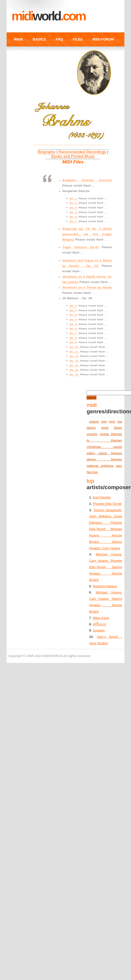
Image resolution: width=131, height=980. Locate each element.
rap (120, 422)
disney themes (104, 459)
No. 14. (74, 365)
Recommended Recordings (82, 152)
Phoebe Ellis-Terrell (107, 504)
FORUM (20, 51)
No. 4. (74, 319)
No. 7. (74, 221)
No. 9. (74, 342)
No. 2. (74, 203)
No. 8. (74, 338)
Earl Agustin (102, 497)
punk (105, 428)
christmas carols (104, 447)
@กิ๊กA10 (99, 624)
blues (118, 428)
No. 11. (74, 352)
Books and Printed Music (73, 156)
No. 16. (74, 374)
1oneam (99, 630)
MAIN (18, 39)
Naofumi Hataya (105, 586)
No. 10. (74, 347)
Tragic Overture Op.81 (81, 247)
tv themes (104, 440)
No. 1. (74, 198)
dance (91, 428)
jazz (119, 466)
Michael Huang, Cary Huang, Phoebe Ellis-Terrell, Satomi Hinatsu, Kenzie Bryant (105, 567)
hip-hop (92, 472)
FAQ (59, 39)
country (92, 434)
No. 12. (74, 356)
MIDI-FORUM (103, 39)
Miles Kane (101, 618)
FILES (78, 39)
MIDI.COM (48, 16)
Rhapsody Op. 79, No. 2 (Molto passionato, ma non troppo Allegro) (87, 234)
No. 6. (74, 217)
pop (104, 422)
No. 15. (74, 370)
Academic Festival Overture (87, 180)
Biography (47, 152)
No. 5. (74, 212)
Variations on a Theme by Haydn (87, 287)
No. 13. (74, 361)
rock (112, 422)
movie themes (111, 434)
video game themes (104, 453)
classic (94, 422)
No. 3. (74, 208)
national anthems (100, 466)
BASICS (39, 39)
